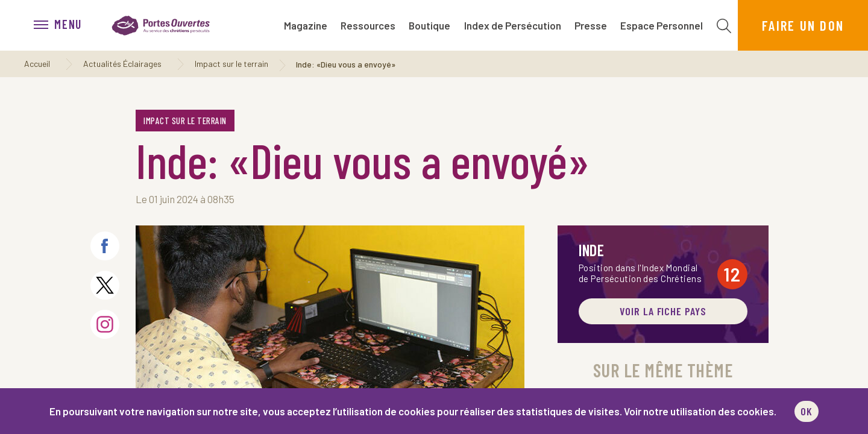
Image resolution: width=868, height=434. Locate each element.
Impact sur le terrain (231, 64)
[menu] (64, 25)
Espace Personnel (662, 25)
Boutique (429, 25)
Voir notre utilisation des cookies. (700, 411)
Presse (591, 25)
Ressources (368, 25)
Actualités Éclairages (122, 64)
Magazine (306, 25)
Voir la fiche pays (663, 311)
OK (807, 411)
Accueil (37, 64)
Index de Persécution (513, 25)
